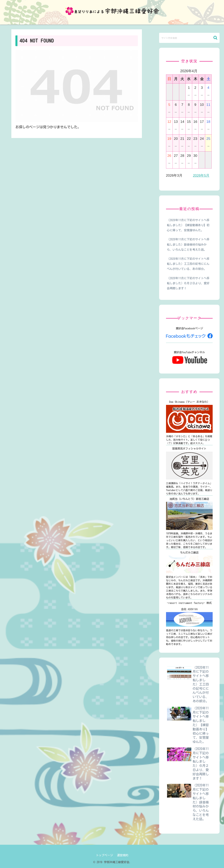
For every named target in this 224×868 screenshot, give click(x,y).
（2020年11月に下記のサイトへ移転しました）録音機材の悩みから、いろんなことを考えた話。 (188, 244)
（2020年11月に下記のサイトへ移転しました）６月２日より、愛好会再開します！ (188, 283)
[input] (189, 38)
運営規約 (123, 855)
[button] (215, 38)
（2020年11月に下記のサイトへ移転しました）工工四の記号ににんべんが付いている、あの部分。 (188, 264)
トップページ (104, 855)
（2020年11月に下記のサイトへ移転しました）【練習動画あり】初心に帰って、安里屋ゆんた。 (188, 225)
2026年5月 (201, 176)
